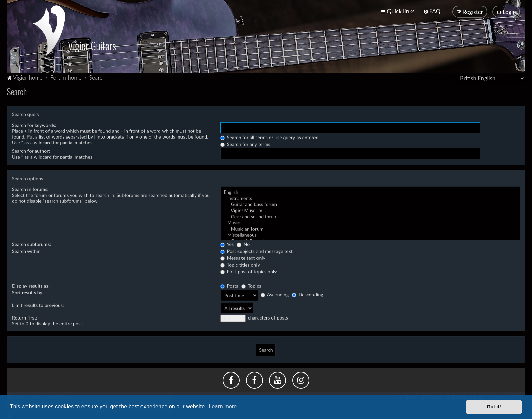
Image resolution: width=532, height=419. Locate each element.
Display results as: (31, 285)
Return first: (25, 317)
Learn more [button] (223, 407)
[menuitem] (432, 11)
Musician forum (370, 228)
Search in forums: (30, 188)
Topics (251, 285)
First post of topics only (248, 270)
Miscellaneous (370, 234)
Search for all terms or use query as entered (269, 136)
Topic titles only (240, 264)
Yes (227, 243)
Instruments (370, 197)
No (243, 243)
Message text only (243, 257)
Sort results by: (28, 292)
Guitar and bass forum (370, 203)
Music (370, 222)
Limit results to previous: (38, 304)
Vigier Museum (370, 209)
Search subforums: (31, 243)
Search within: (27, 250)
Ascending (275, 294)
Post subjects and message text (256, 250)
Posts (229, 285)
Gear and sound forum (370, 216)
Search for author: (31, 150)
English (370, 191)
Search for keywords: (34, 124)
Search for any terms (245, 143)
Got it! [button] (494, 407)
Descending (308, 294)
